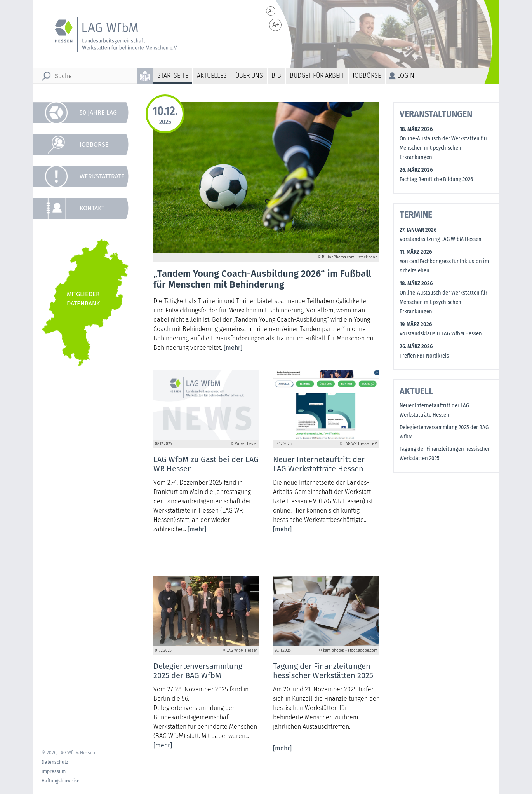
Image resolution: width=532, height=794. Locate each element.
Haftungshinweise (61, 781)
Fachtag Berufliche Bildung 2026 (436, 179)
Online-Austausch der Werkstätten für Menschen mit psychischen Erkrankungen (443, 148)
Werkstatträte (102, 176)
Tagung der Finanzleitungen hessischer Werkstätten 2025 (445, 454)
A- (271, 11)
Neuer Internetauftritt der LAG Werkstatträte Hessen (434, 410)
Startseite (173, 76)
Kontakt (92, 208)
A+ (276, 25)
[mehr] (233, 348)
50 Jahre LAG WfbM (98, 116)
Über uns (249, 76)
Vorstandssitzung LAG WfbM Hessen (441, 239)
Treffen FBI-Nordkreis (424, 356)
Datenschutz (55, 762)
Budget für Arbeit (317, 76)
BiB (276, 76)
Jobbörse (367, 76)
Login (406, 76)
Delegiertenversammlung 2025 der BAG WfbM (444, 432)
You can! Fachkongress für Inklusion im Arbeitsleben (444, 266)
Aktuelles (212, 76)
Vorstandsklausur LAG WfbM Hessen (441, 334)
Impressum (54, 771)
